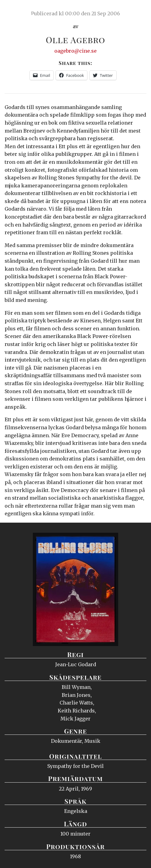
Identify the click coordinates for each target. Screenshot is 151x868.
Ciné (20, 11)
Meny (139, 11)
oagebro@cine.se (75, 51)
